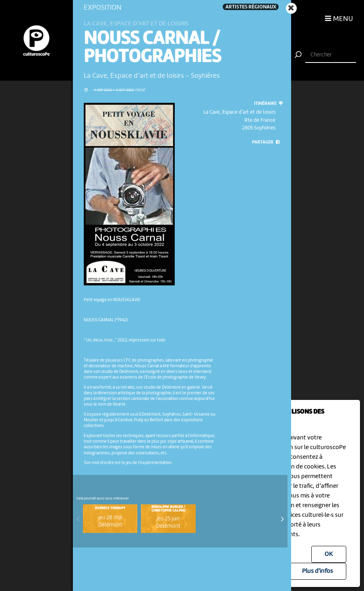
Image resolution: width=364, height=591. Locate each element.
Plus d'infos (317, 571)
